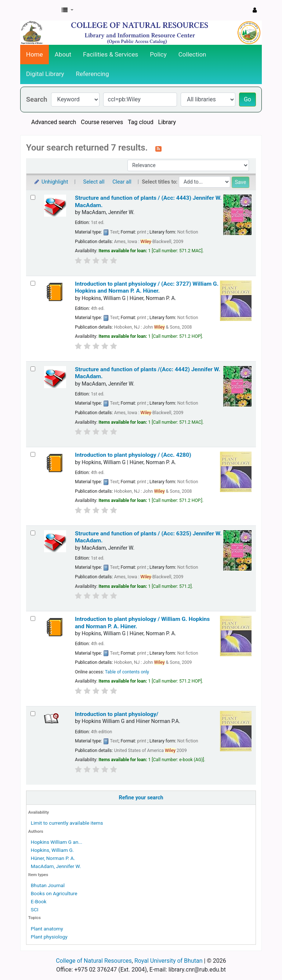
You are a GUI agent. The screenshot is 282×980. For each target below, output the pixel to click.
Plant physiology (49, 937)
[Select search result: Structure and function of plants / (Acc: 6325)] (33, 533)
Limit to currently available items (67, 823)
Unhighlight (51, 182)
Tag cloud (141, 122)
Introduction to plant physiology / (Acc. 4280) (133, 455)
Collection (192, 54)
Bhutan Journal (48, 885)
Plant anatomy (47, 929)
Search (37, 99)
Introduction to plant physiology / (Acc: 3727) (147, 287)
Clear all (122, 182)
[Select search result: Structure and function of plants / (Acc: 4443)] (33, 197)
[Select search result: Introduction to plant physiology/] (33, 714)
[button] (68, 10)
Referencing (93, 74)
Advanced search (54, 122)
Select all (94, 182)
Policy (158, 54)
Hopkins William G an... (57, 842)
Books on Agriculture (54, 893)
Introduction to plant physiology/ (117, 714)
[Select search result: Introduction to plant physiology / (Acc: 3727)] (33, 283)
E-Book (39, 901)
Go (247, 99)
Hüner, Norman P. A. (53, 858)
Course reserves (102, 122)
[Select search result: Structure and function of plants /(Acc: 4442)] (33, 369)
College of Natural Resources (94, 961)
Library (167, 122)
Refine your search (141, 798)
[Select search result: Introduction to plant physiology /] (33, 619)
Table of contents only (127, 672)
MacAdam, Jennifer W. (56, 866)
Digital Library (45, 74)
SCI (35, 910)
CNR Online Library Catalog (39, 10)
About (63, 54)
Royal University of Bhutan (169, 961)
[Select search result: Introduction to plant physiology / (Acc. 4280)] (33, 454)
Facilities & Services (111, 54)
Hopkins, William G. (52, 850)
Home (35, 54)
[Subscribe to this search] (158, 148)
